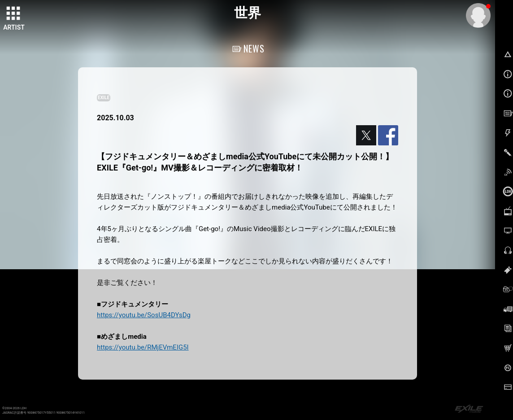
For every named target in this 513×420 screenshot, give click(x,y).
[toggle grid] (14, 14)
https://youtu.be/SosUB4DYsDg (144, 315)
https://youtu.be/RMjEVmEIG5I (143, 347)
